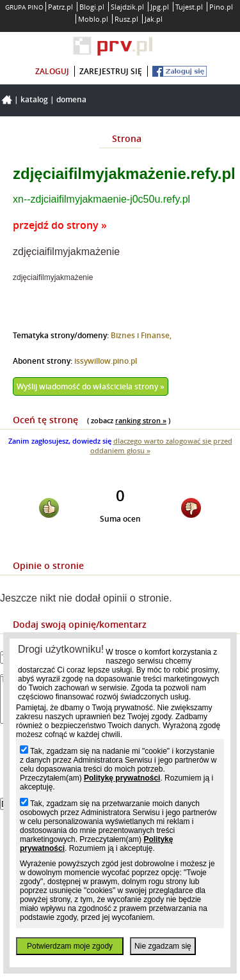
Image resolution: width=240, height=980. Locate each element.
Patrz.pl (60, 7)
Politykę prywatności (122, 778)
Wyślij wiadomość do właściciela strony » (91, 386)
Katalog (34, 99)
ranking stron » (141, 420)
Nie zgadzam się (163, 946)
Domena (71, 99)
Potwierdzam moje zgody (70, 946)
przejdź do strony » (60, 225)
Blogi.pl (92, 7)
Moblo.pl (93, 19)
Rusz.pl (126, 19)
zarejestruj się (111, 71)
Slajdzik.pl (127, 7)
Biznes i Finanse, (141, 335)
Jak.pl (154, 19)
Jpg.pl (160, 7)
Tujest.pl (189, 7)
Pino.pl (221, 7)
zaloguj (52, 71)
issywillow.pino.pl (106, 361)
